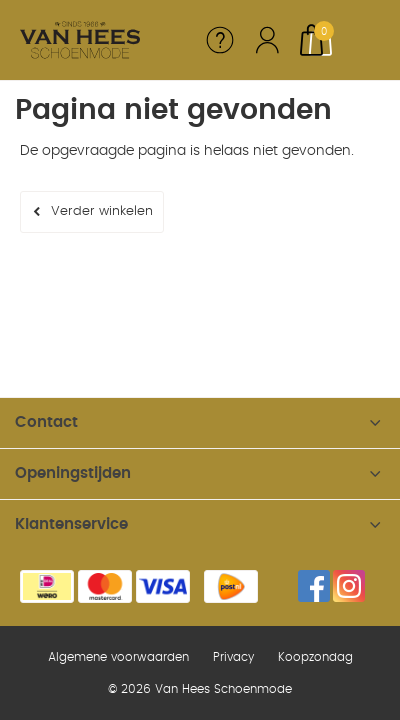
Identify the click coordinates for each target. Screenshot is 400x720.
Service (220, 40)
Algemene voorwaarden (118, 657)
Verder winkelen (102, 211)
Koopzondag (315, 657)
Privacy (233, 657)
